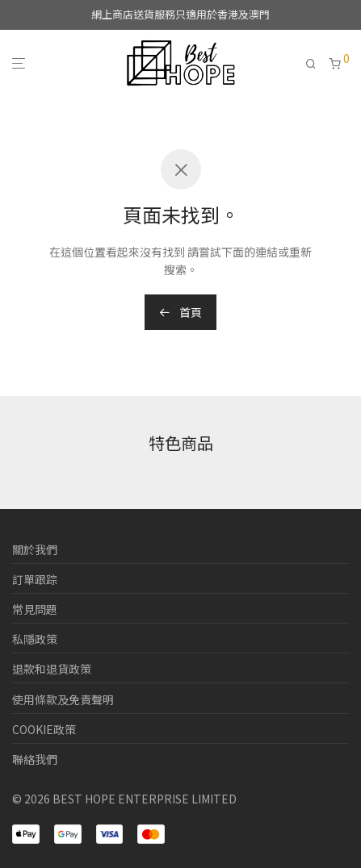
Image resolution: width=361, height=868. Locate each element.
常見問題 (35, 609)
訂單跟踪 (35, 579)
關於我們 (35, 549)
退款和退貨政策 (52, 669)
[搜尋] (317, 64)
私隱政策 (35, 639)
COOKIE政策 (44, 729)
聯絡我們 (35, 759)
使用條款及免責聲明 (63, 699)
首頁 (180, 312)
